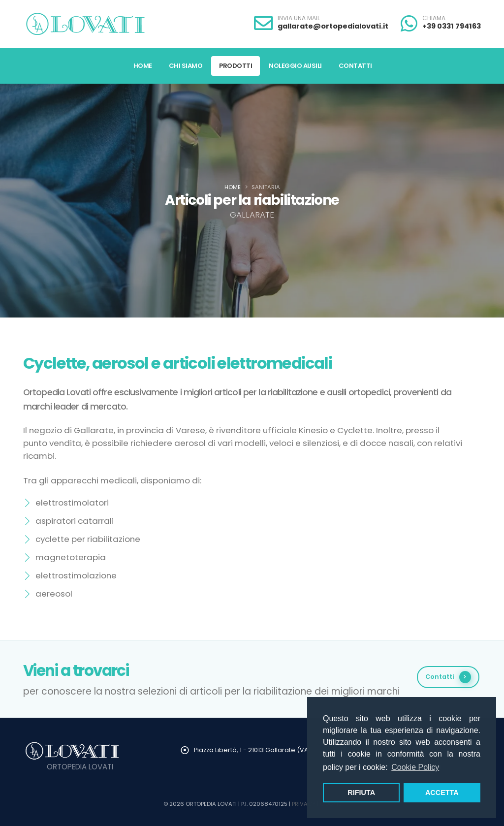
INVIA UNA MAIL (299, 18)
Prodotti (236, 66)
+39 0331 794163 (452, 26)
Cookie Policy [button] (415, 767)
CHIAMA (434, 18)
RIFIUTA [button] (361, 793)
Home (143, 66)
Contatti (355, 66)
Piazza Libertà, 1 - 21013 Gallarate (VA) (252, 750)
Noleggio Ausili (295, 66)
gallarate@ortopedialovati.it (333, 26)
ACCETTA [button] (442, 793)
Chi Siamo (186, 66)
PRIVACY (304, 804)
